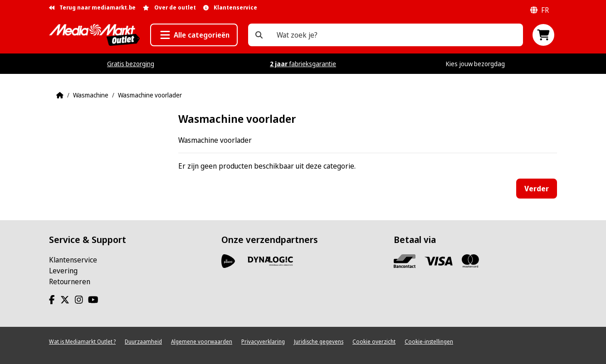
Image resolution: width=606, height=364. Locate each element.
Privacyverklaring (263, 342)
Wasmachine (91, 95)
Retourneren (70, 281)
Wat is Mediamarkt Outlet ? (82, 342)
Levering (63, 271)
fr (540, 10)
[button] (194, 35)
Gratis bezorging (131, 64)
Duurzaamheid (143, 342)
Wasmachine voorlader (150, 95)
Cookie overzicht (374, 342)
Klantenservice (73, 260)
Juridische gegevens (319, 342)
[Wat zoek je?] (259, 35)
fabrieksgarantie (303, 64)
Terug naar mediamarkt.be (92, 7)
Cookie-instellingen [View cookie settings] (429, 342)
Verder (537, 189)
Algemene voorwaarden (202, 342)
